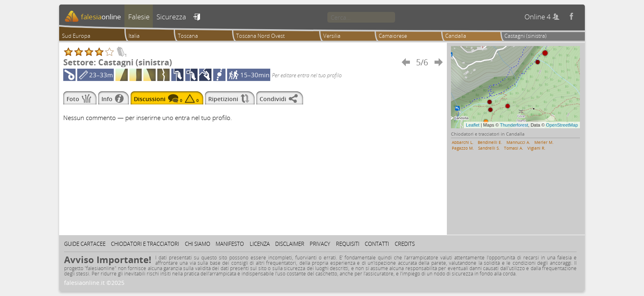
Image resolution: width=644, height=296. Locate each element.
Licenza (260, 244)
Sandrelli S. (489, 148)
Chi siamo (198, 244)
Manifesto (230, 244)
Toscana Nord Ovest (260, 36)
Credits (405, 244)
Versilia (332, 36)
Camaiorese (393, 36)
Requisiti (348, 244)
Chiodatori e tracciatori (145, 244)
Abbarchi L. (463, 142)
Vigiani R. (536, 148)
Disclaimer (290, 244)
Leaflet (473, 125)
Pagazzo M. (463, 148)
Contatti (377, 244)
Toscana (188, 36)
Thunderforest (514, 125)
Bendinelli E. (490, 142)
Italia (134, 36)
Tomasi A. (514, 148)
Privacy (320, 244)
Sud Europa (76, 36)
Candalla (456, 36)
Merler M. (544, 142)
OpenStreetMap (562, 125)
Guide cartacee (85, 244)
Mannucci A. (518, 142)
